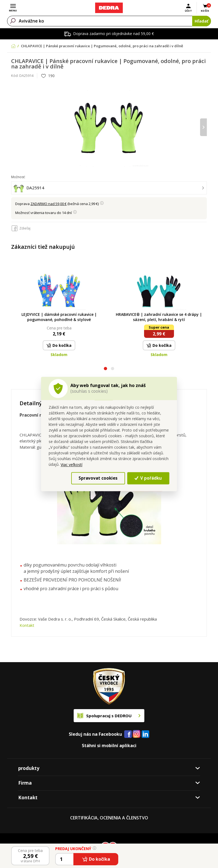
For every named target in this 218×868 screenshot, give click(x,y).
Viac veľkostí (71, 465)
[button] (105, 369)
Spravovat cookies (98, 478)
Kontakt (27, 625)
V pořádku (148, 478)
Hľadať (202, 21)
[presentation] (203, 127)
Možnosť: (18, 177)
